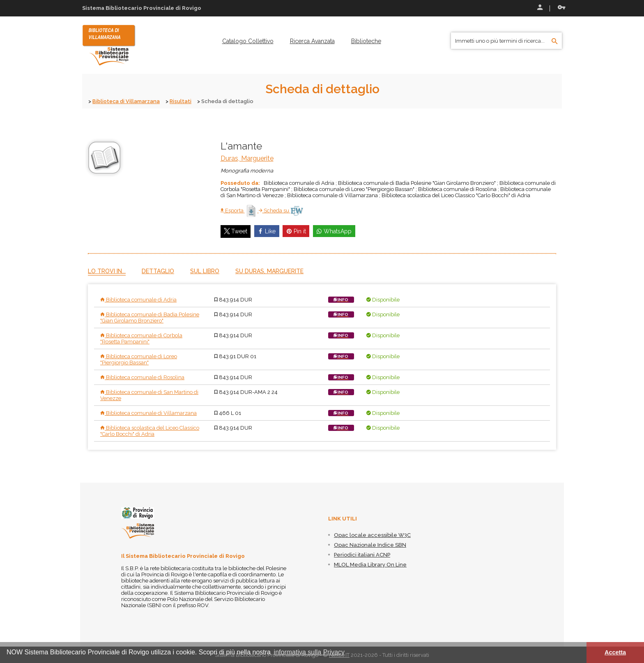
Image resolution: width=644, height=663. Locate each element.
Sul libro (205, 271)
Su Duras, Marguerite (269, 271)
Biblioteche (366, 41)
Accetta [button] (615, 652)
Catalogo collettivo (248, 41)
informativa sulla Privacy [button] (309, 652)
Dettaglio (158, 271)
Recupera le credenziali (561, 7)
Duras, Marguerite (247, 158)
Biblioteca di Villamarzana (127, 101)
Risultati (182, 101)
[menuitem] (248, 41)
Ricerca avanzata (312, 41)
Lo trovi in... (107, 271)
